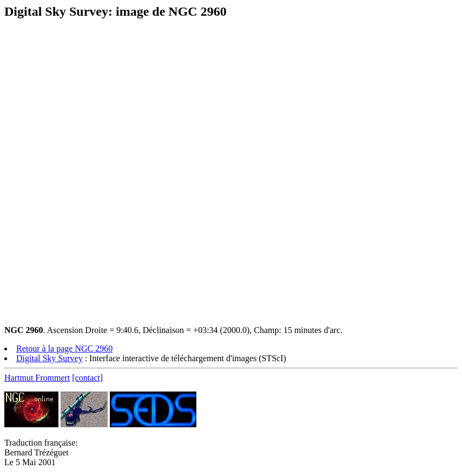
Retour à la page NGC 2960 (64, 348)
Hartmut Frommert (37, 378)
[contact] (87, 378)
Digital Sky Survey (50, 358)
